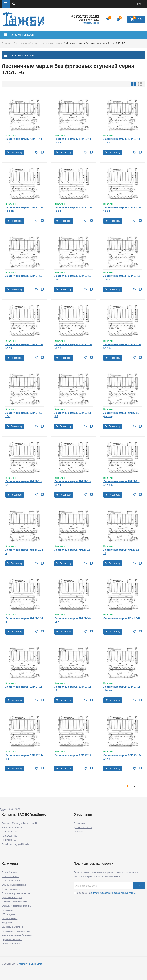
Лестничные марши (53, 43)
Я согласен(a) (105, 893)
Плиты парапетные (11, 881)
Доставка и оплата (83, 827)
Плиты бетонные (10, 872)
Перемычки (7, 910)
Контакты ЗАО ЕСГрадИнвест (25, 815)
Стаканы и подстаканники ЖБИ (17, 906)
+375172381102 (85, 16)
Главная (6, 43)
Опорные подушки (11, 889)
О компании (79, 823)
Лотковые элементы (12, 944)
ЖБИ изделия (8, 914)
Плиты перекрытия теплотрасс (17, 893)
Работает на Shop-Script (30, 964)
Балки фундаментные (12, 927)
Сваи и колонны (10, 919)
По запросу (15, 152)
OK (139, 886)
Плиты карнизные (10, 877)
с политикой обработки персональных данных (114, 893)
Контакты (78, 832)
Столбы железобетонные (14, 885)
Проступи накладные (12, 898)
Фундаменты (8, 923)
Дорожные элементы (12, 940)
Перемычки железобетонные (16, 931)
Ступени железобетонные (26, 43)
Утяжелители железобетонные (17, 935)
